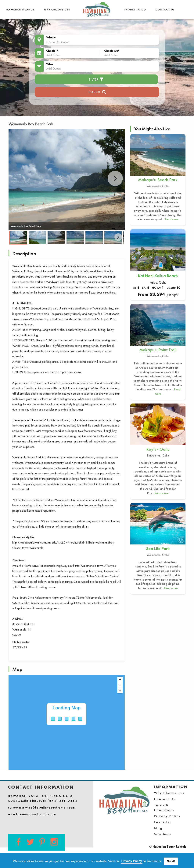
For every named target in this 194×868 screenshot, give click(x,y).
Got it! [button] (171, 861)
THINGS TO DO (135, 9)
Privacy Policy (167, 816)
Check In (52, 51)
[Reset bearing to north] (120, 690)
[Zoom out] (120, 685)
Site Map (163, 834)
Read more (172, 219)
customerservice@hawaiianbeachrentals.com (41, 807)
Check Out (112, 51)
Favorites (163, 822)
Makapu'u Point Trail (158, 350)
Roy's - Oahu (158, 449)
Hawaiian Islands (20, 9)
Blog (158, 828)
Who (50, 64)
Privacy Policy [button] (132, 861)
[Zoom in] (120, 679)
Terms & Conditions (164, 807)
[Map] (67, 722)
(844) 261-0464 (63, 801)
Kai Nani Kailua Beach (158, 276)
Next (115, 178)
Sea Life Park (158, 549)
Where (51, 37)
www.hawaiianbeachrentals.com (32, 814)
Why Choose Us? (57, 9)
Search (97, 91)
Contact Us (165, 9)
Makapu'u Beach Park (158, 180)
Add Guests (54, 68)
